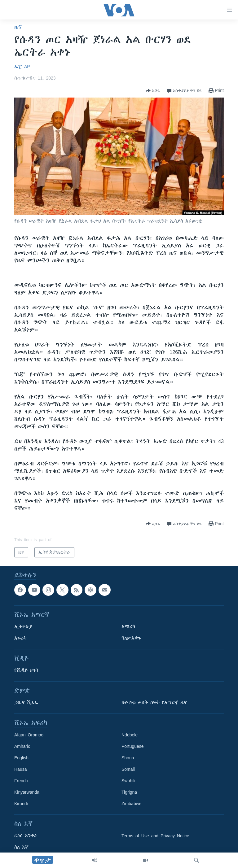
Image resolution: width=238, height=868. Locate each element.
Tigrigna (129, 792)
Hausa (20, 769)
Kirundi (21, 804)
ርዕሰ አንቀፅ (25, 836)
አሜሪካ (128, 627)
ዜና (18, 27)
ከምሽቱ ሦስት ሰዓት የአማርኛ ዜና (154, 703)
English (21, 758)
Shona (128, 758)
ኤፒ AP (22, 67)
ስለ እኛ (21, 847)
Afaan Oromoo (29, 735)
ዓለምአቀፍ (132, 638)
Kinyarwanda (27, 792)
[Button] (153, 91)
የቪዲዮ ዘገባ (26, 670)
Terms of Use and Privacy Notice (155, 836)
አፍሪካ (20, 638)
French (21, 781)
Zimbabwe (132, 804)
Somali (128, 769)
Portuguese (133, 746)
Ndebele (130, 735)
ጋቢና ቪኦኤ (26, 703)
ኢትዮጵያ (23, 627)
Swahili (128, 781)
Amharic (22, 746)
